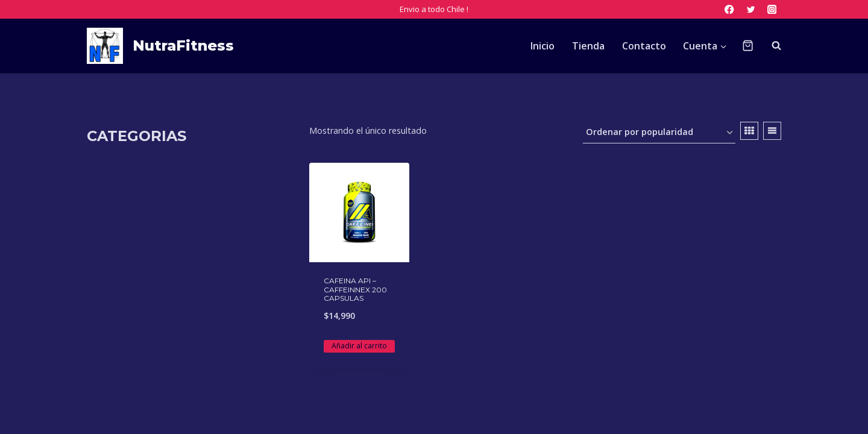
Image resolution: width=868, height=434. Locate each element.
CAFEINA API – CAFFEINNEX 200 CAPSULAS (355, 289)
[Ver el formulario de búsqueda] (770, 46)
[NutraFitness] (160, 46)
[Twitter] (751, 9)
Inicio (542, 46)
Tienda (588, 46)
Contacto (644, 46)
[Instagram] (772, 9)
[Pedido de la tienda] (659, 133)
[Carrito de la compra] (748, 46)
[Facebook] (730, 9)
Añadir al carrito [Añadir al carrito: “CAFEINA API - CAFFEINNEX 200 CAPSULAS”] (359, 346)
